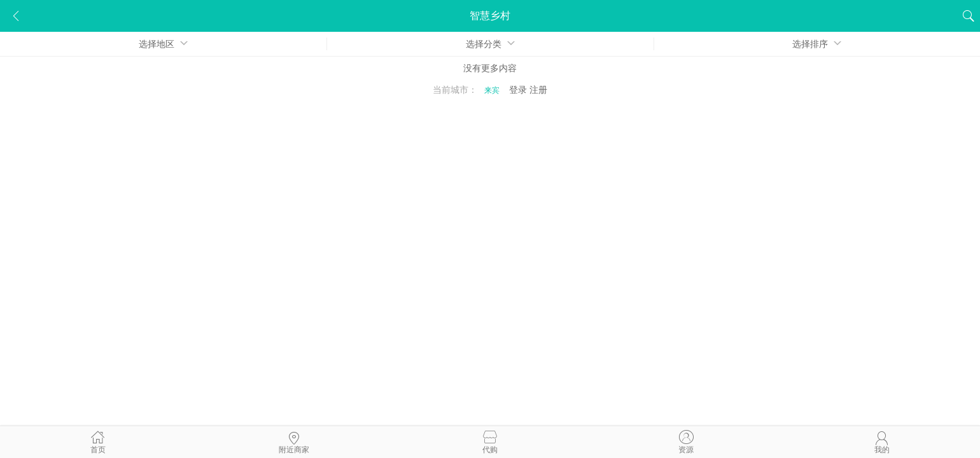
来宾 (492, 90)
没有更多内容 (490, 68)
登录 (518, 90)
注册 (538, 90)
